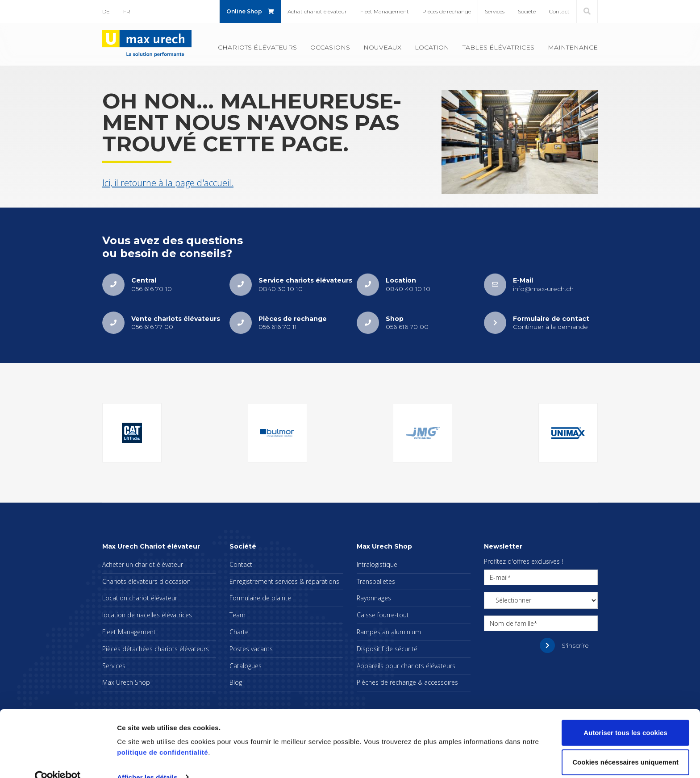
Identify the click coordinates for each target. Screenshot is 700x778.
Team (237, 615)
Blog (236, 682)
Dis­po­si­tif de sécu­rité (387, 649)
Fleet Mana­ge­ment (385, 11)
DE (106, 11)
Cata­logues (246, 666)
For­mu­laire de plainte (260, 598)
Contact (559, 11)
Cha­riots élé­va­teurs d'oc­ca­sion (146, 581)
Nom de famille (512, 623)
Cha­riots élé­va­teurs (257, 47)
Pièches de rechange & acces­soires (407, 682)
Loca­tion (432, 47)
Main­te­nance (573, 47)
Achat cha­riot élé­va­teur (317, 11)
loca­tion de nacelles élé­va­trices (147, 615)
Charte (239, 632)
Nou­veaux (382, 47)
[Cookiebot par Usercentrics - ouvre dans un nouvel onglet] (58, 761)
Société (527, 11)
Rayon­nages (374, 598)
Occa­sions (330, 47)
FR (127, 11)
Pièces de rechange (447, 11)
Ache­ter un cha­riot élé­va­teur (143, 564)
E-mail (499, 577)
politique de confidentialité (162, 736)
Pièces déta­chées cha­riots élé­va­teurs (156, 649)
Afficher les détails (147, 760)
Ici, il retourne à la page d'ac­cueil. (168, 183)
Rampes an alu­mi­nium (389, 632)
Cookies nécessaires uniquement (625, 745)
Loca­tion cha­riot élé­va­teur (140, 598)
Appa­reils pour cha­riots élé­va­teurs (406, 666)
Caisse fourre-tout (383, 615)
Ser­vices (495, 11)
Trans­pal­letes (376, 581)
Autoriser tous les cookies (625, 716)
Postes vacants (251, 649)
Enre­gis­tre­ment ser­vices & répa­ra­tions (284, 581)
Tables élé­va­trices (498, 47)
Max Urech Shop (126, 682)
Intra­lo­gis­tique (377, 564)
